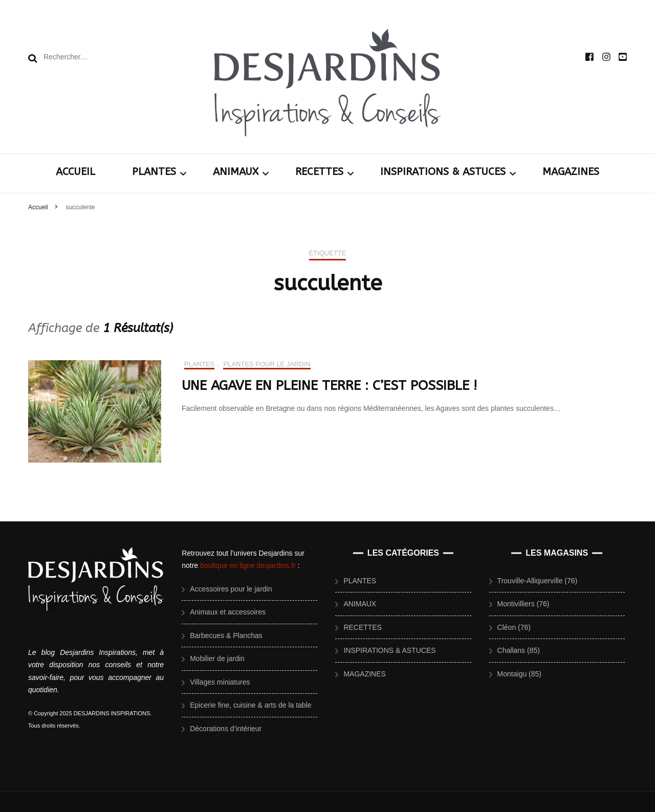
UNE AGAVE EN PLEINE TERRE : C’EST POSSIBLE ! (329, 386)
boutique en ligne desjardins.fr (248, 565)
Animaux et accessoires (228, 612)
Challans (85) (519, 650)
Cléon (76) (514, 627)
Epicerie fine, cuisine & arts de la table (250, 705)
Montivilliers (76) (523, 604)
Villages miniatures (220, 682)
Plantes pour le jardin (267, 364)
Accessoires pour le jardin (231, 589)
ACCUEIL (75, 172)
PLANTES (154, 172)
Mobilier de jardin (217, 659)
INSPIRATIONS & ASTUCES (443, 172)
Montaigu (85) (519, 674)
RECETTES (319, 172)
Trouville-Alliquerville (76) (538, 581)
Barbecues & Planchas (226, 635)
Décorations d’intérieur (226, 729)
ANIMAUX (236, 172)
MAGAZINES (571, 172)
